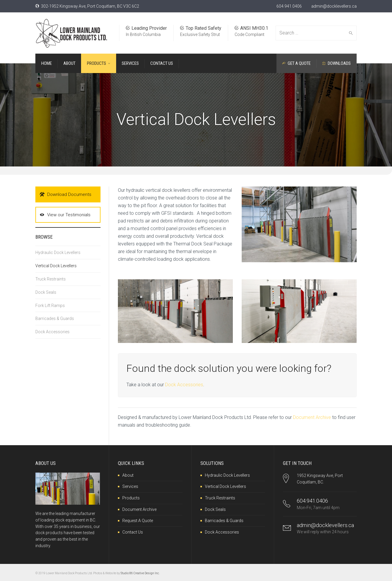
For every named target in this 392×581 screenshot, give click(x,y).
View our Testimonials (65, 215)
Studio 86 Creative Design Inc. (140, 573)
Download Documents (66, 194)
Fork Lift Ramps (50, 306)
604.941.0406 (289, 6)
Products (131, 498)
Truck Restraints (51, 279)
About (128, 475)
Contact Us (133, 532)
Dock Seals (46, 292)
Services (130, 486)
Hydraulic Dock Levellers (58, 252)
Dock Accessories (184, 385)
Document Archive (312, 417)
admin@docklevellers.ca (334, 6)
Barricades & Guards (55, 318)
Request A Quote (138, 521)
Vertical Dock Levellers (56, 266)
